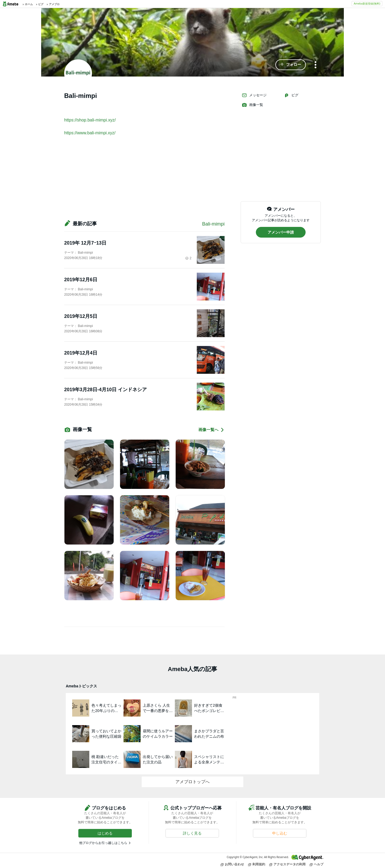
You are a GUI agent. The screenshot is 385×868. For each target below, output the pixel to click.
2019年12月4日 (83, 353)
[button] (291, 65)
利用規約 (257, 864)
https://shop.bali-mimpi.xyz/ (90, 120)
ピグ (291, 95)
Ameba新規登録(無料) (367, 3)
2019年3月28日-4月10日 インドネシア (105, 390)
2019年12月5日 (83, 316)
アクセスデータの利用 (287, 864)
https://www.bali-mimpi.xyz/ (90, 133)
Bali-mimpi (213, 224)
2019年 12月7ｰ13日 (85, 243)
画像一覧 (252, 105)
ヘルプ (317, 864)
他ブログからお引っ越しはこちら (103, 843)
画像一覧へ (211, 430)
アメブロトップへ (192, 782)
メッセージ (254, 95)
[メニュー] (315, 65)
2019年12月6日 (83, 280)
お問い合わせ (232, 864)
